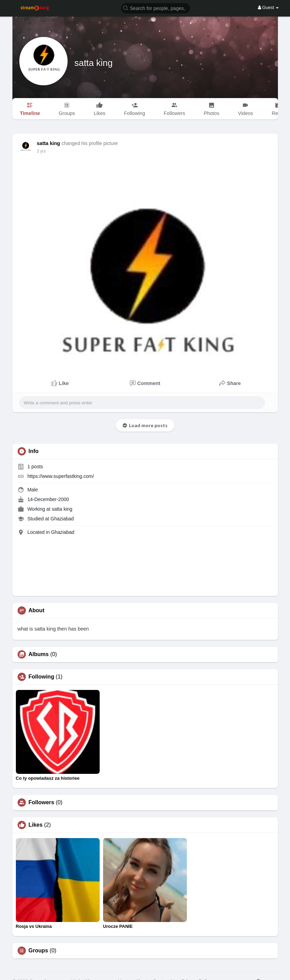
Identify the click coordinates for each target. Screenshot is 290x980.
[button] (156, 8)
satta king (94, 63)
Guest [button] (268, 7)
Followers (42, 803)
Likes (36, 825)
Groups (38, 951)
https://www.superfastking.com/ (61, 476)
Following (42, 677)
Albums (39, 654)
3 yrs (41, 151)
